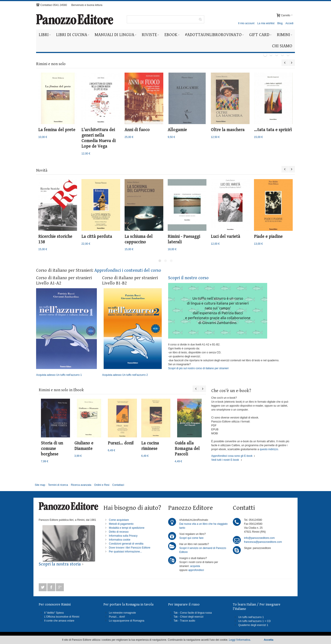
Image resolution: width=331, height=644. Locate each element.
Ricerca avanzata (81, 485)
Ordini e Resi (102, 485)
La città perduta (97, 237)
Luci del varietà (225, 237)
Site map (40, 485)
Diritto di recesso (119, 532)
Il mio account (246, 23)
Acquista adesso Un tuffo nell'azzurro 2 (132, 332)
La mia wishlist (266, 23)
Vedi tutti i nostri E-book (225, 460)
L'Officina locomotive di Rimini (62, 617)
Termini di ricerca (58, 485)
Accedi (289, 23)
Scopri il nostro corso (188, 278)
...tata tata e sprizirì (273, 130)
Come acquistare (119, 520)
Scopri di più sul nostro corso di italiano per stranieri (198, 368)
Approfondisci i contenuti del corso (128, 271)
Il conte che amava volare (59, 621)
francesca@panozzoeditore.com (263, 542)
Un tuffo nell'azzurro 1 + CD (255, 621)
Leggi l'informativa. (240, 640)
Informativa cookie (120, 540)
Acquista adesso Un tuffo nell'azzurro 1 (66, 332)
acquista (195, 566)
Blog (280, 23)
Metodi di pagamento (121, 524)
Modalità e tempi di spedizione (127, 528)
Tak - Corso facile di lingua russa (193, 613)
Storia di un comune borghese (52, 449)
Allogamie (177, 130)
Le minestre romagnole (122, 613)
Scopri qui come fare (191, 538)
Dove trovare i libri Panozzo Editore (130, 548)
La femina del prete (57, 130)
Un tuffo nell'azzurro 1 (251, 617)
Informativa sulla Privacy (123, 536)
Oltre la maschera (228, 130)
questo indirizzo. (269, 449)
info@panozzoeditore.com (259, 538)
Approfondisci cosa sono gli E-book (232, 456)
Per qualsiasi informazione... (126, 552)
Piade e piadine (268, 237)
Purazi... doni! (121, 443)
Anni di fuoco (137, 130)
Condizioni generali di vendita (126, 544)
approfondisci (196, 570)
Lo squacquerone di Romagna (127, 621)
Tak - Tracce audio (184, 621)
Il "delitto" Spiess (54, 613)
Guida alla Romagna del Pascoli (187, 449)
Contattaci (118, 485)
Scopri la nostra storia (60, 564)
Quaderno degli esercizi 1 (253, 625)
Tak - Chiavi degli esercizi (188, 617)
